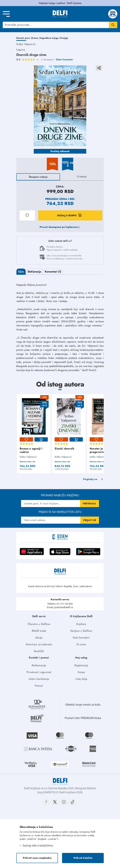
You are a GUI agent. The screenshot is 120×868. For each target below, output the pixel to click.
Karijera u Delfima (81, 631)
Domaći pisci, (24, 38)
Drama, (35, 38)
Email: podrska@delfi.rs (60, 607)
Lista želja (81, 679)
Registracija (81, 665)
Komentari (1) (53, 272)
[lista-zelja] (26, 440)
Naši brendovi (81, 638)
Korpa (81, 672)
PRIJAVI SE (90, 520)
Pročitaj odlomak (60, 151)
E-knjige (64, 38)
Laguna (21, 50)
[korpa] (41, 440)
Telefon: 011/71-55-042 (60, 604)
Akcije (39, 638)
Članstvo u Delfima (39, 624)
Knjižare (81, 624)
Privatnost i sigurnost (39, 672)
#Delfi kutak (39, 631)
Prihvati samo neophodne (37, 858)
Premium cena (56, 199)
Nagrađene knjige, (49, 38)
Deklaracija (34, 272)
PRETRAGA (89, 504)
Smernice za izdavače (39, 644)
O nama (81, 644)
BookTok (39, 651)
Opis (21, 272)
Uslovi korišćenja (39, 679)
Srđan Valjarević (26, 44)
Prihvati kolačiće (83, 858)
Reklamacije (39, 665)
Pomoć (39, 686)
